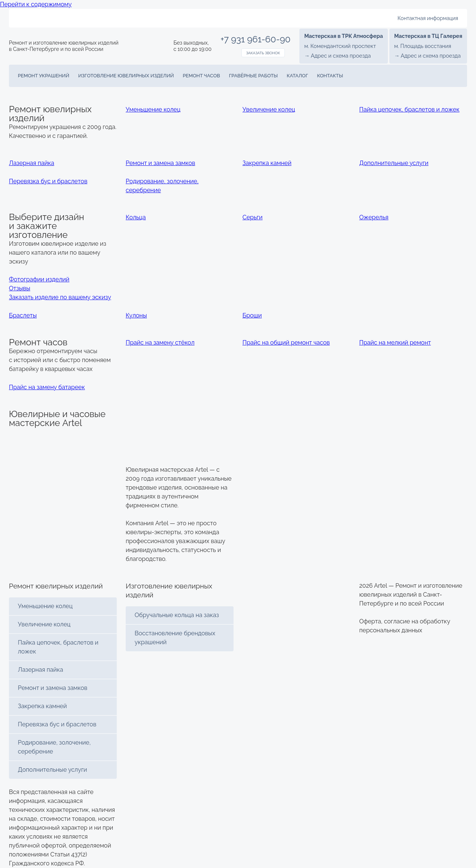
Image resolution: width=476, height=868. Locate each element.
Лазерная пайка (41, 670)
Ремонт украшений (44, 76)
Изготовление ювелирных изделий (126, 76)
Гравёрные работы (253, 76)
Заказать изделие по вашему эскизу (60, 297)
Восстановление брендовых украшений (175, 638)
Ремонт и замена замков (53, 688)
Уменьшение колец (45, 606)
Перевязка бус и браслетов (57, 724)
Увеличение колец (44, 624)
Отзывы (20, 288)
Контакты (330, 76)
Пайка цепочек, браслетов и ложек (58, 647)
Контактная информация (428, 18)
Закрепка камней (42, 706)
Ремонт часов (202, 76)
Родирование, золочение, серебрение (54, 747)
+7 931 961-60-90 (255, 39)
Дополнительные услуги (52, 770)
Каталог (297, 76)
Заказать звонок (263, 53)
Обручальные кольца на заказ (177, 615)
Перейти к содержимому (36, 4)
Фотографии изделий (39, 279)
